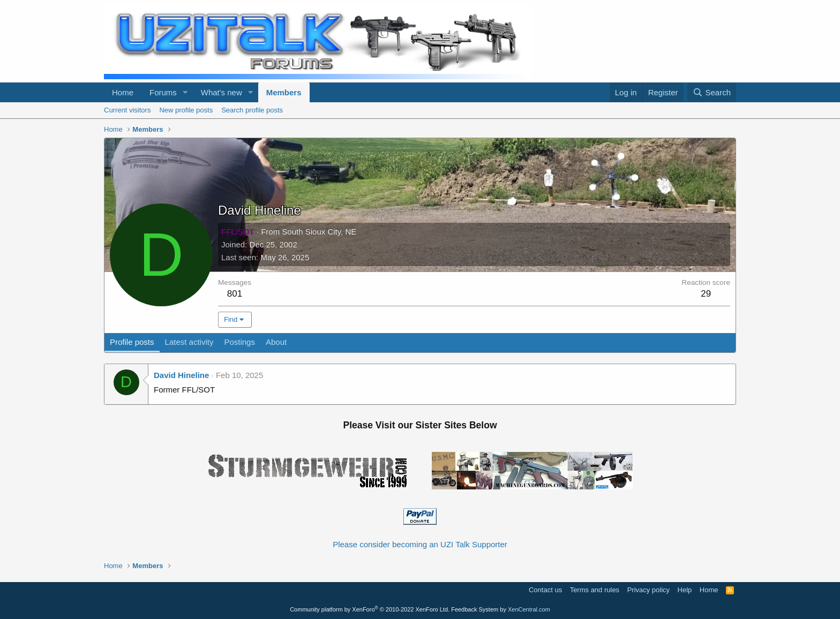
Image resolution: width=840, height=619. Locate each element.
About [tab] (276, 342)
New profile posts (186, 110)
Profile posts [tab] (132, 342)
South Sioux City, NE (319, 232)
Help (685, 590)
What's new (222, 92)
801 (235, 294)
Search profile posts (252, 110)
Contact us (545, 590)
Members (284, 92)
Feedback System (475, 609)
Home (123, 92)
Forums (163, 92)
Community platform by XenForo (370, 609)
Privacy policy (648, 590)
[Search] (712, 92)
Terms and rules (595, 590)
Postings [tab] (239, 342)
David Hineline (181, 375)
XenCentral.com (529, 609)
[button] (185, 92)
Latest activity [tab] (189, 342)
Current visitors (127, 110)
